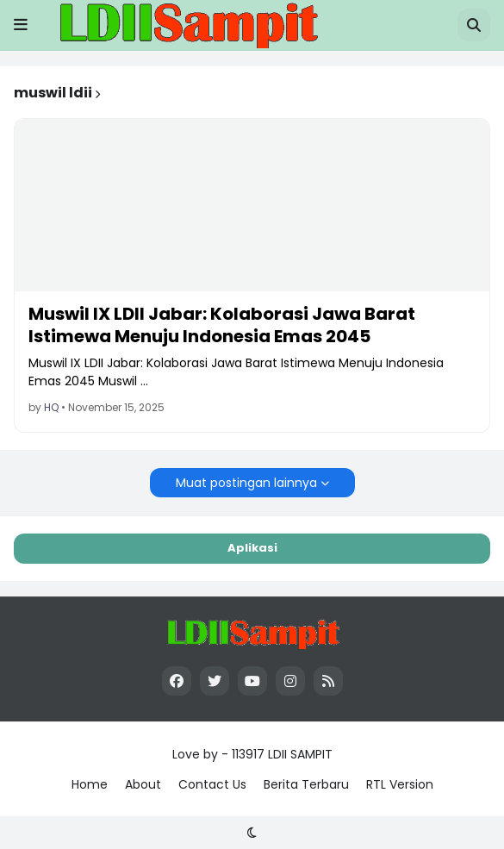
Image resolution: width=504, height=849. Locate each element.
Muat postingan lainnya (246, 483)
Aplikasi (252, 548)
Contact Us (212, 784)
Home (90, 784)
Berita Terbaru (306, 784)
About (143, 784)
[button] (21, 25)
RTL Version (400, 784)
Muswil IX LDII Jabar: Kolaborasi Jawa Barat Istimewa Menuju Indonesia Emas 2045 (222, 325)
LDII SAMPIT (300, 754)
